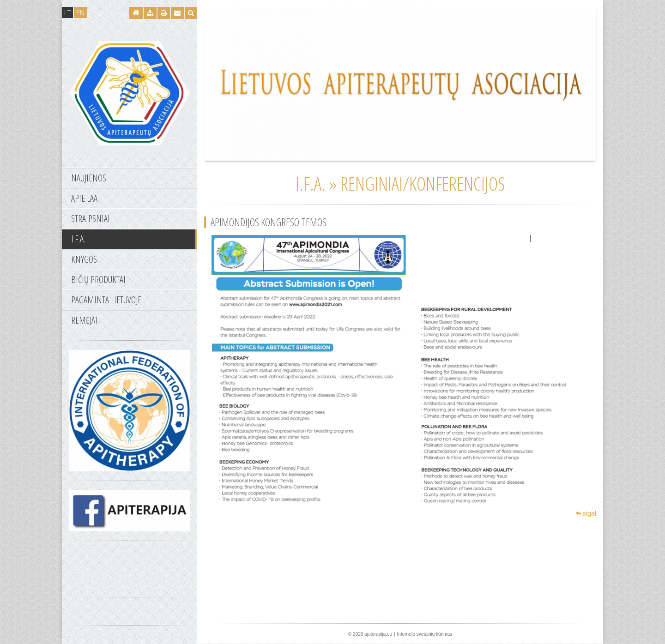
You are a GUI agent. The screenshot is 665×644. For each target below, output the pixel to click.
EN (80, 12)
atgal (586, 513)
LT (67, 12)
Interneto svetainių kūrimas (425, 634)
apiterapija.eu (378, 634)
